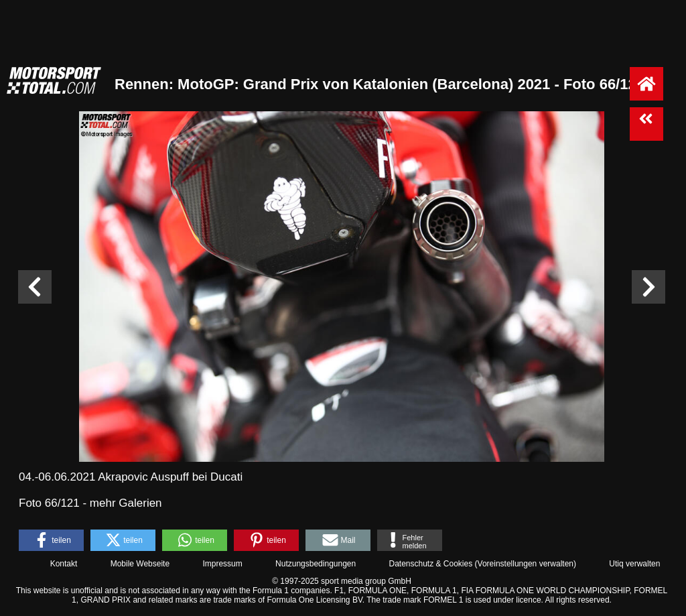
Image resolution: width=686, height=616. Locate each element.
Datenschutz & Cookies (430, 564)
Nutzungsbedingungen (316, 564)
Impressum (222, 564)
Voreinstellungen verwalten (526, 564)
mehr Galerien (126, 503)
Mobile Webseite (140, 564)
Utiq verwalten (634, 564)
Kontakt (64, 564)
